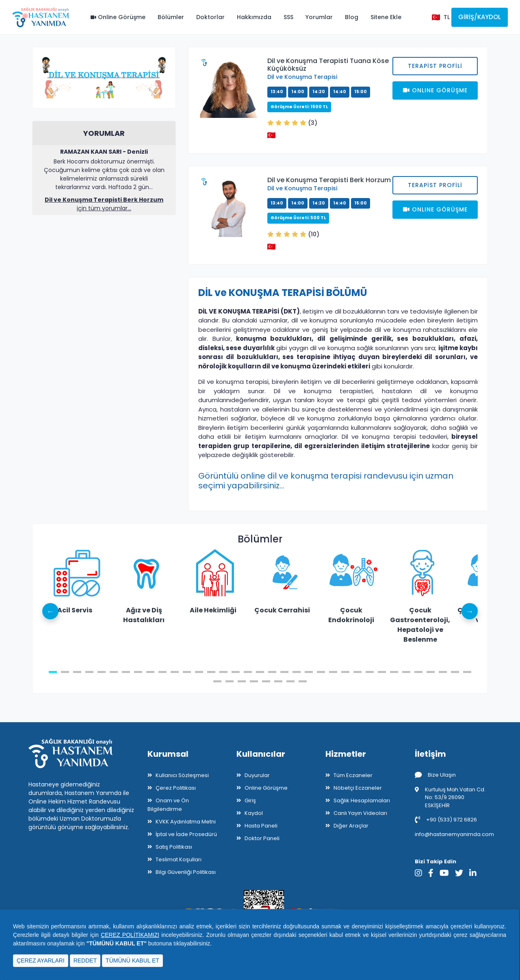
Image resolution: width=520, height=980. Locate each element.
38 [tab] (242, 681)
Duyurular (257, 775)
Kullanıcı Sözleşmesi (182, 775)
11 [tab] (175, 672)
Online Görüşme (118, 17)
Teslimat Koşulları (179, 859)
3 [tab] (77, 672)
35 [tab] (467, 672)
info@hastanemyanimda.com (454, 834)
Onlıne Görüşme (435, 90)
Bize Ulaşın (435, 775)
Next (470, 611)
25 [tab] (345, 672)
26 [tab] (357, 672)
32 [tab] (431, 672)
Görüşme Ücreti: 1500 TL (299, 107)
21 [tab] (297, 672)
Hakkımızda (254, 17)
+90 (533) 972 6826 (446, 820)
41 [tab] (278, 681)
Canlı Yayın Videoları (360, 813)
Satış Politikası (174, 847)
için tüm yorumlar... (104, 204)
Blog (352, 17)
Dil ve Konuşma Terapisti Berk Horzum (329, 180)
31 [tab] (418, 672)
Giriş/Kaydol (480, 17)
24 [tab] (333, 672)
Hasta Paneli (261, 826)
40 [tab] (266, 681)
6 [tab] (114, 672)
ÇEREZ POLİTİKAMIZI (130, 935)
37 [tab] (230, 681)
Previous (50, 611)
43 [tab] (303, 681)
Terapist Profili (435, 66)
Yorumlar (319, 17)
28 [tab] (382, 672)
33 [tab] (443, 672)
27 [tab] (370, 672)
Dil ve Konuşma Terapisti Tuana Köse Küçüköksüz (328, 65)
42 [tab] (290, 681)
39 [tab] (254, 681)
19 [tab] (272, 672)
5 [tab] (102, 672)
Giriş (250, 800)
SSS (288, 17)
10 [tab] (162, 672)
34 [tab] (455, 672)
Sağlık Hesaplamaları (362, 800)
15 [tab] (223, 672)
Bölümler (171, 17)
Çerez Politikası (176, 788)
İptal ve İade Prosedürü (186, 834)
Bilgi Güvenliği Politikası (186, 872)
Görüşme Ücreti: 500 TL (298, 218)
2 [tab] (65, 672)
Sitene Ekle (386, 17)
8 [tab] (138, 672)
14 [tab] (211, 672)
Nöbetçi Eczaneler (358, 788)
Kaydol (254, 813)
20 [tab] (284, 672)
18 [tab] (260, 672)
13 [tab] (199, 672)
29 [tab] (394, 672)
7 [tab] (126, 672)
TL (447, 17)
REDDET (85, 960)
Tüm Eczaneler (353, 775)
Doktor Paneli (262, 838)
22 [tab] (309, 672)
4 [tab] (89, 672)
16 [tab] (236, 672)
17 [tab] (248, 672)
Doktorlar (210, 17)
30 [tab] (406, 672)
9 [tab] (150, 672)
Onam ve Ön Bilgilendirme (168, 805)
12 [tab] (187, 672)
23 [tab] (321, 672)
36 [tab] (217, 681)
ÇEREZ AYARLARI (41, 960)
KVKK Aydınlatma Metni (186, 822)
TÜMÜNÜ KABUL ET (132, 960)
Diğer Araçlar (351, 826)
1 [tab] (53, 672)
